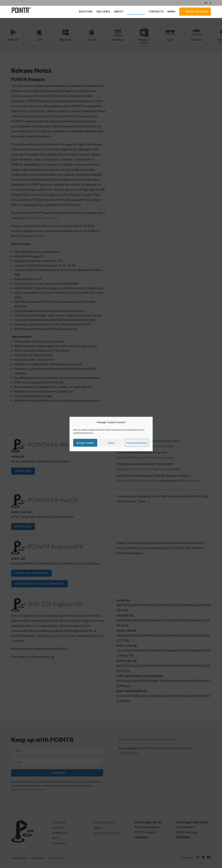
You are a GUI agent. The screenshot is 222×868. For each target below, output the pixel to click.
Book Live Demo (197, 12)
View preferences (137, 443)
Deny (111, 443)
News (171, 12)
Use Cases (103, 12)
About (119, 12)
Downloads (136, 12)
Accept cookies (85, 443)
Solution (86, 12)
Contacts (156, 12)
